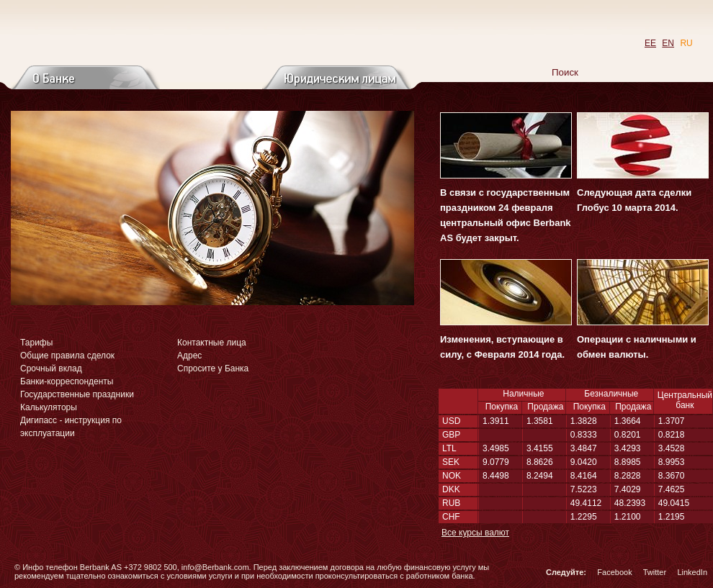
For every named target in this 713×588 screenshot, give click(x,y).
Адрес (189, 356)
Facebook (614, 572)
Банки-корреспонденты (67, 381)
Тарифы (36, 343)
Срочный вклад (51, 368)
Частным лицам (211, 77)
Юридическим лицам (337, 77)
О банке (85, 77)
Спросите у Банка (213, 368)
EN (668, 43)
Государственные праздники (77, 394)
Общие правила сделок (67, 356)
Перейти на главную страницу (143, 33)
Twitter (655, 572)
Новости (576, 103)
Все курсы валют (475, 533)
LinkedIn (692, 572)
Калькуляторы (49, 407)
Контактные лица (212, 343)
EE (650, 43)
